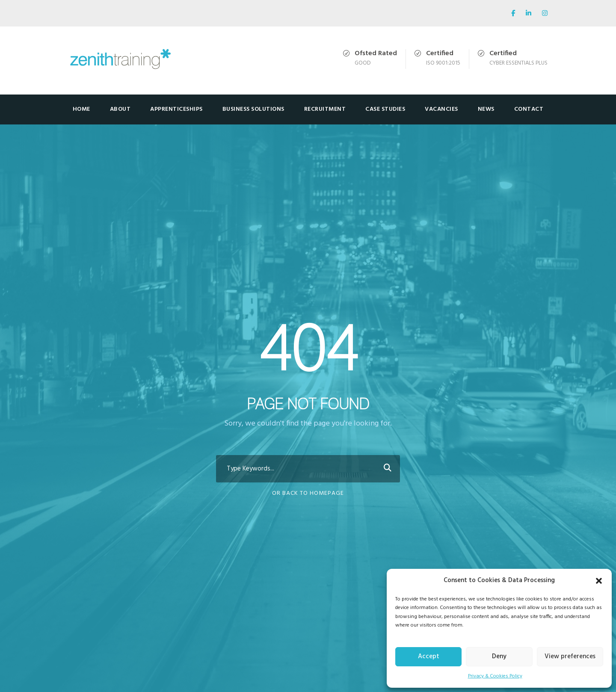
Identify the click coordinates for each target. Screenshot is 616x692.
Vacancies (441, 109)
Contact (529, 109)
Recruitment (325, 109)
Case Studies (385, 109)
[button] (599, 581)
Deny (499, 657)
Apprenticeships (176, 109)
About (120, 109)
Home (81, 109)
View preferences (570, 657)
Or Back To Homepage (308, 493)
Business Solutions (253, 109)
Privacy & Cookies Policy (495, 676)
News (486, 109)
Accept (429, 657)
